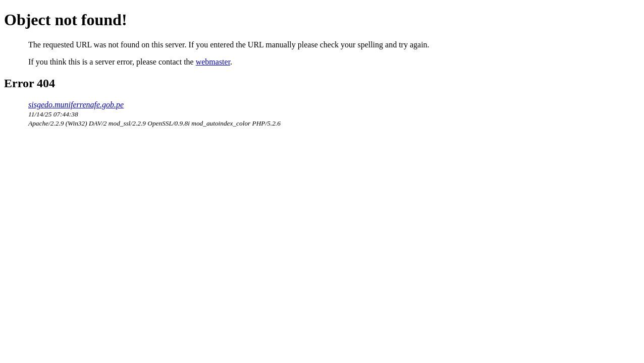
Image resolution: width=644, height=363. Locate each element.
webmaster (213, 62)
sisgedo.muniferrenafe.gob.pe (76, 105)
